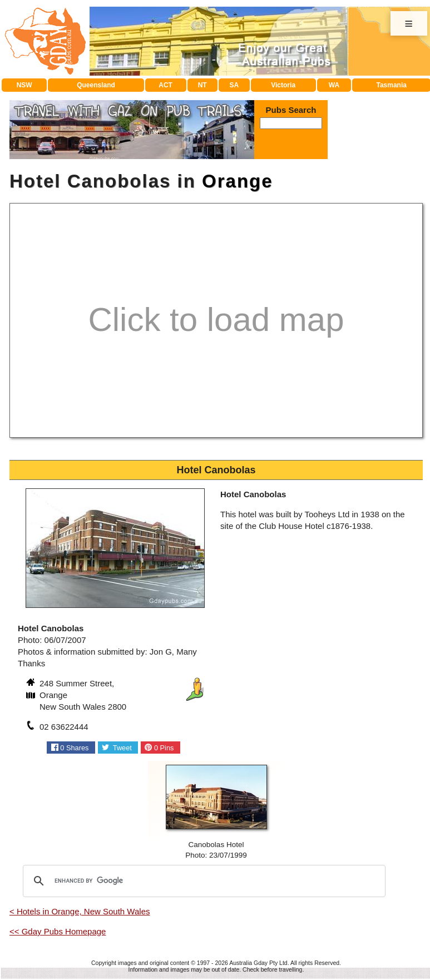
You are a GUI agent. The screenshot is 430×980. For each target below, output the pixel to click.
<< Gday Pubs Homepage (58, 931)
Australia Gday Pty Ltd (258, 963)
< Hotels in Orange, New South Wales (80, 911)
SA (234, 85)
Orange (238, 181)
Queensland (96, 85)
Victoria (283, 85)
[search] (202, 881)
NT (202, 85)
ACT (165, 85)
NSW (24, 85)
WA (334, 85)
